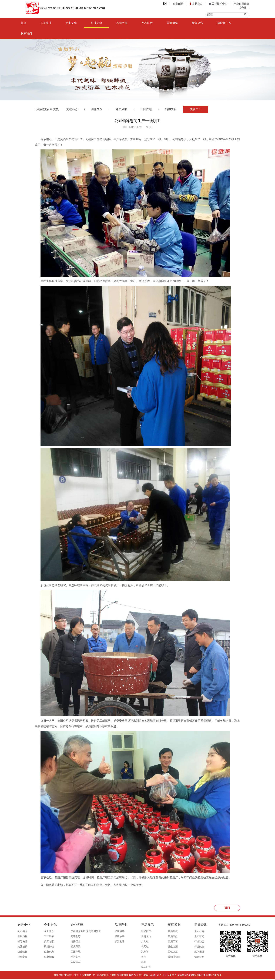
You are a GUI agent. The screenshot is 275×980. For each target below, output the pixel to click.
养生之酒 (159, 946)
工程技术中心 (218, 4)
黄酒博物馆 (161, 957)
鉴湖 (133, 957)
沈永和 (135, 952)
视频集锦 (48, 946)
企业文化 (71, 23)
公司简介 (25, 931)
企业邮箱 (178, 4)
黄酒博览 (172, 23)
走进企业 (46, 23)
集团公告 (183, 931)
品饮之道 (159, 952)
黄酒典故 (159, 936)
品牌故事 (113, 936)
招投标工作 (224, 23)
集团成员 (25, 946)
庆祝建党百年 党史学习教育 (47, 110)
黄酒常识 (159, 931)
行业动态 (183, 941)
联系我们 (26, 33)
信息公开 (183, 957)
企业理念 (48, 931)
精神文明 (171, 109)
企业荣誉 (25, 952)
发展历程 (25, 936)
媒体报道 (183, 952)
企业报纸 (48, 957)
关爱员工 (196, 109)
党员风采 (121, 109)
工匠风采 (48, 936)
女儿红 (135, 941)
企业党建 (96, 23)
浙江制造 (113, 941)
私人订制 (136, 967)
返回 (227, 908)
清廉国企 (97, 109)
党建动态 (72, 109)
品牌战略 (113, 931)
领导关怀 (25, 941)
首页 (24, 23)
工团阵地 (146, 109)
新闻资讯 (184, 925)
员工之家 (48, 941)
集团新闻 (183, 936)
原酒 (133, 962)
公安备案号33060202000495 (180, 976)
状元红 (135, 946)
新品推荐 (136, 931)
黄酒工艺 (159, 941)
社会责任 (25, 957)
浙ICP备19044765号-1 (152, 976)
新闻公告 (197, 23)
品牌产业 (122, 23)
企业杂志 (48, 952)
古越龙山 (196, 4)
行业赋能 (183, 946)
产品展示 (147, 23)
